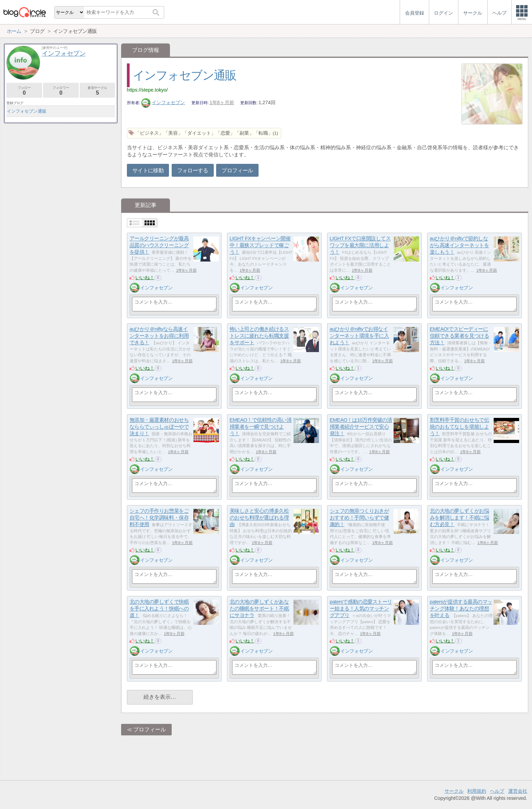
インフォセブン (163, 102)
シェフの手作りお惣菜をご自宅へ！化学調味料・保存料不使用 (159, 518)
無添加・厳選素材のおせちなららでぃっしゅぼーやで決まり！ (159, 427)
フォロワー (61, 91)
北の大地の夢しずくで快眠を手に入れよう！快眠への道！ (159, 609)
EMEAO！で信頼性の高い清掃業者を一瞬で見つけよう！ (261, 427)
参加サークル (98, 91)
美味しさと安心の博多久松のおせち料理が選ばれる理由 (259, 518)
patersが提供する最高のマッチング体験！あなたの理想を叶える (461, 609)
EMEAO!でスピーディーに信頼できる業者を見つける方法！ (460, 336)
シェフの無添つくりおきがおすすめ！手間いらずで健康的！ (359, 518)
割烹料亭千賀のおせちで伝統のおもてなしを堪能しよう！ (460, 427)
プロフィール (237, 170)
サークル (454, 791)
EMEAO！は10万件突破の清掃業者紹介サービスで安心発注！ (361, 427)
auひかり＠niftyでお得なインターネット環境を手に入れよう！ (359, 336)
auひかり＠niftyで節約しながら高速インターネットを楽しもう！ (460, 245)
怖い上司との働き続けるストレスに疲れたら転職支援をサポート (259, 336)
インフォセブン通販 (185, 75)
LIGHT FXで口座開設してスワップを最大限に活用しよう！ (360, 245)
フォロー (24, 91)
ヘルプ (497, 791)
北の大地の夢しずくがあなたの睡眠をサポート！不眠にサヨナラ (259, 609)
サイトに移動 (148, 170)
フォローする (193, 170)
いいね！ (145, 277)
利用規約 (477, 791)
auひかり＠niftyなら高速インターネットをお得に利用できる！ (159, 336)
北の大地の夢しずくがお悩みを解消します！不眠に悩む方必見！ (460, 518)
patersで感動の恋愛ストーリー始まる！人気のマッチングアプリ (361, 609)
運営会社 (518, 791)
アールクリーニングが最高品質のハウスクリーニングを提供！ (159, 245)
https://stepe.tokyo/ (147, 90)
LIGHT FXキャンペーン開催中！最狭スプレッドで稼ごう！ (260, 245)
